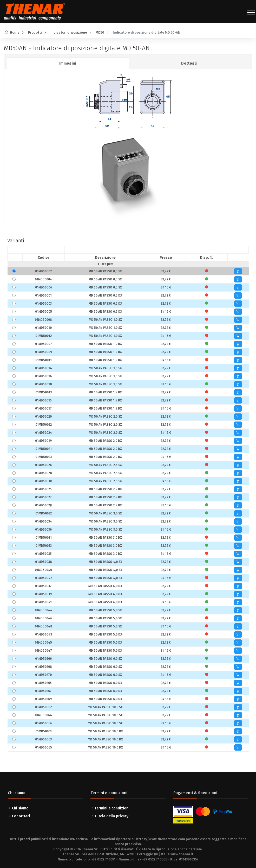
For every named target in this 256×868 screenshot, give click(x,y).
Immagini (68, 63)
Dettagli (189, 63)
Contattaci (21, 816)
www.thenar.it (182, 854)
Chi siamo (20, 808)
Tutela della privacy (111, 816)
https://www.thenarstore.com (161, 839)
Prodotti (35, 32)
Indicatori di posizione (69, 32)
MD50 (100, 32)
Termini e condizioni (112, 808)
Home (15, 32)
